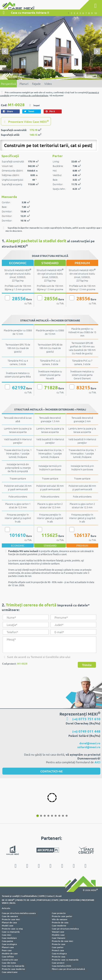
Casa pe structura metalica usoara (19, 913)
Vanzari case (58, 932)
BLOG (13, 903)
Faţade (36, 84)
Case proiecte (59, 913)
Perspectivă (8, 84)
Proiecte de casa (60, 922)
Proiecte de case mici (62, 941)
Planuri (24, 84)
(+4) (86, 719)
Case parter (58, 947)
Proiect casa (58, 950)
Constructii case (10, 960)
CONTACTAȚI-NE (51, 771)
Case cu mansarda (11, 932)
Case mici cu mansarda (13, 966)
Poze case (7, 950)
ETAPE (55, 900)
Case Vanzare (59, 938)
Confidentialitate (29, 896)
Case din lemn (9, 963)
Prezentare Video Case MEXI (26, 121)
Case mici (6, 935)
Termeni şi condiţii (10, 896)
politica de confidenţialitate (34, 96)
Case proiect (58, 963)
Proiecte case (59, 944)
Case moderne (59, 926)
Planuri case (8, 947)
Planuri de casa (9, 922)
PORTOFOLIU (44, 900)
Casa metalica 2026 (61, 966)
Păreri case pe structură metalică (68, 969)
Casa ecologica (59, 953)
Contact (50, 896)
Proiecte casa (58, 957)
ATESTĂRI (75, 900)
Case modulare (9, 938)
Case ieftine (8, 957)
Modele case (58, 935)
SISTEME (64, 900)
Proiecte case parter (62, 916)
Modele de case (10, 953)
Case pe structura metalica (65, 929)
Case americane (10, 972)
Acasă (59, 896)
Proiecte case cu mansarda (65, 960)
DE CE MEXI (8, 900)
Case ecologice (9, 944)
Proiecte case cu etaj (12, 929)
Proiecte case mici (11, 919)
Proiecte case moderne (13, 969)
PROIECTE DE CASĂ (26, 900)
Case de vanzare (10, 916)
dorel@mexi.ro (90, 743)
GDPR (42, 896)
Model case (8, 926)
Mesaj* (50, 645)
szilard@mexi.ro (89, 747)
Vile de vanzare (60, 919)
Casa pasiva (7, 941)
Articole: (6, 908)
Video (48, 84)
